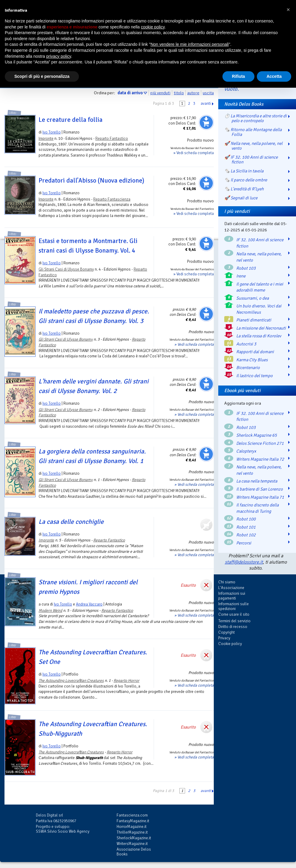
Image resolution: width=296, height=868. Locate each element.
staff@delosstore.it (244, 562)
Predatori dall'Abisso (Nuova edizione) (91, 180)
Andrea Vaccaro (89, 604)
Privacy (224, 638)
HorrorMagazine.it (132, 827)
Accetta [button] (274, 76)
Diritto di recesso (233, 627)
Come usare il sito (234, 614)
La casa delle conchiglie (71, 522)
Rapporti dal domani (255, 352)
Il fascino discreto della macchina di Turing (257, 508)
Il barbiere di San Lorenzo (260, 489)
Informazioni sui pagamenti (232, 596)
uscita (208, 93)
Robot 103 (246, 268)
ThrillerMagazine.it (132, 832)
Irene (241, 276)
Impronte (46, 138)
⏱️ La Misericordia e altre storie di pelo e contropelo (255, 118)
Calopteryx (246, 451)
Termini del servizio (234, 621)
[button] (288, 10)
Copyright (226, 632)
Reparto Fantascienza (112, 199)
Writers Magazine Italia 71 (260, 497)
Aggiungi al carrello (206, 122)
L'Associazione (231, 588)
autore (193, 93)
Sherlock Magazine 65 (257, 435)
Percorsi (244, 543)
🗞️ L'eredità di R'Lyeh (244, 189)
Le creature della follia (71, 120)
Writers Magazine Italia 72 (260, 459)
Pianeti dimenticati (254, 320)
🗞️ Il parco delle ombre (246, 180)
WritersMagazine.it (132, 844)
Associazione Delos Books (134, 852)
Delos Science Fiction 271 (260, 443)
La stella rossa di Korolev (259, 336)
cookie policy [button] (153, 27)
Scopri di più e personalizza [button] (42, 76)
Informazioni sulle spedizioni (234, 606)
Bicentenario (248, 368)
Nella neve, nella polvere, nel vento (259, 257)
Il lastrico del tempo (254, 376)
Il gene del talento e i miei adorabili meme (260, 287)
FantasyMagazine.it (133, 821)
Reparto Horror (126, 680)
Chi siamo (227, 582)
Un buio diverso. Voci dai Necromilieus (259, 309)
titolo (179, 93)
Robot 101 (246, 527)
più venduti (160, 93)
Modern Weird (50, 610)
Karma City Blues (252, 360)
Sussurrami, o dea (252, 298)
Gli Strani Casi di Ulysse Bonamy (66, 269)
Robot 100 (246, 519)
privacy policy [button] (59, 56)
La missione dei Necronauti (261, 328)
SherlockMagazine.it (134, 838)
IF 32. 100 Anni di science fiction (260, 243)
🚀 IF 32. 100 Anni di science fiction (251, 160)
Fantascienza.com (132, 815)
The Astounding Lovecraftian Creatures (71, 680)
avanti (206, 104)
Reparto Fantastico (112, 138)
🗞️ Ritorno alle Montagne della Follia (253, 132)
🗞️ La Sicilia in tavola (244, 171)
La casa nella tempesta (257, 481)
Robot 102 (246, 535)
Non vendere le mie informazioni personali (189, 44)
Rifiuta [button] (239, 76)
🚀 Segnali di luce (241, 198)
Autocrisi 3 (246, 344)
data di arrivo (130, 93)
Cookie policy (230, 644)
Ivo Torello (52, 132)
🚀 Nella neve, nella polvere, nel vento (253, 146)
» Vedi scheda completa (194, 153)
